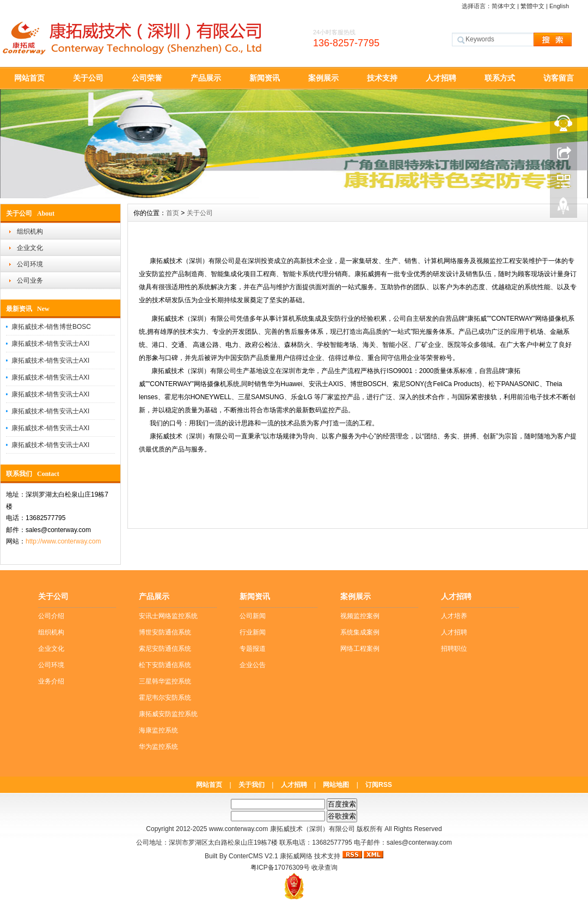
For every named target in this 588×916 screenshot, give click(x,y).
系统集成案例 (360, 632)
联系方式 (500, 78)
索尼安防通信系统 (165, 649)
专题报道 (253, 649)
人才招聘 (441, 78)
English (559, 6)
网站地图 (336, 785)
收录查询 (324, 868)
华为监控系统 (158, 747)
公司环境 (30, 264)
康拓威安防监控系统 (168, 714)
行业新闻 (253, 632)
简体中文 (504, 6)
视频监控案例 (360, 616)
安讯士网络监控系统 (168, 616)
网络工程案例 (360, 649)
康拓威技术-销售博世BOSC (51, 327)
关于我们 (252, 785)
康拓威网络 (296, 856)
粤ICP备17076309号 (280, 868)
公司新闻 (253, 616)
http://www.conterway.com (63, 541)
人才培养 (454, 616)
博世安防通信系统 (165, 632)
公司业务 (30, 280)
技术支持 (382, 78)
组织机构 (30, 231)
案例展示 (323, 78)
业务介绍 (51, 681)
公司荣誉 (147, 78)
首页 (173, 213)
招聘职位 (454, 649)
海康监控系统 (158, 730)
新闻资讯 (265, 78)
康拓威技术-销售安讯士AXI (50, 344)
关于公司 (88, 78)
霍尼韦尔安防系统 (165, 698)
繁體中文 (532, 6)
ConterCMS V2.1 (253, 856)
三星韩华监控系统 (165, 681)
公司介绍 (51, 616)
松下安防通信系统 (165, 665)
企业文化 (30, 248)
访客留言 (559, 78)
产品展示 (206, 78)
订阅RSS (379, 785)
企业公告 (253, 665)
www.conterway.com (238, 829)
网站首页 (29, 78)
